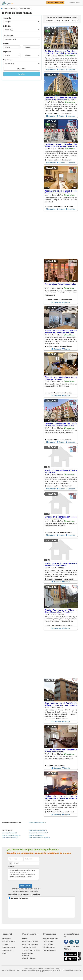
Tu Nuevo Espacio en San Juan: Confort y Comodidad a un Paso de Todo (61, 53)
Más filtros (22, 69)
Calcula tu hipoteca (49, 946)
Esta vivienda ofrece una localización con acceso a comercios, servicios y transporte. (61, 432)
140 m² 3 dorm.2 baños (61, 806)
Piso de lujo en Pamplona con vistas (60, 284)
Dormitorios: (8, 60)
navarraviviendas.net (20, 898)
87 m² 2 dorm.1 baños (61, 294)
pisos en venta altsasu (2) (37, 835)
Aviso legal (5, 943)
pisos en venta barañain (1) (10, 838)
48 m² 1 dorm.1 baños (61, 201)
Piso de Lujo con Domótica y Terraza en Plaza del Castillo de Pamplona (61, 332)
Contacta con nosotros (9, 941)
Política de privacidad (8, 946)
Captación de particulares (30, 941)
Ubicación (70, 70)
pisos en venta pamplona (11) (38, 831)
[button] (25, 9)
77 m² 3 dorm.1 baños (61, 387)
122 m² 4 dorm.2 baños (61, 154)
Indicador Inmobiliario (50, 949)
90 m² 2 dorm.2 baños (61, 341)
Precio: (6, 44)
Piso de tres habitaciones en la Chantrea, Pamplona (61, 378)
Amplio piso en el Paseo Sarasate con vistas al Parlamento (61, 564)
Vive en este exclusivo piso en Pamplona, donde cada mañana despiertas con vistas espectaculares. (61, 293)
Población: (7, 26)
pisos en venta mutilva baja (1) (11, 835)
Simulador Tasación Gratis (55, 3)
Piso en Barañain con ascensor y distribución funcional (61, 751)
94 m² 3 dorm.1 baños (61, 527)
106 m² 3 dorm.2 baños (61, 620)
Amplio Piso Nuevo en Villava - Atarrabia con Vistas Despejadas (61, 611)
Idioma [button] (4, 951)
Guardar (61, 70)
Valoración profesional (29, 946)
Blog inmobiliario (48, 941)
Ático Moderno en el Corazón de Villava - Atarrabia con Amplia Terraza (61, 705)
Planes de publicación (29, 956)
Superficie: (7, 52)
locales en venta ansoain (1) (37, 823)
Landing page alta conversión (28, 952)
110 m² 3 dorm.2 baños (61, 61)
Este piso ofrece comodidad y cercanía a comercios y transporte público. (61, 525)
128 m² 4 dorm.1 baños (61, 573)
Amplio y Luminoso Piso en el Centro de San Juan (61, 471)
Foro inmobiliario (48, 943)
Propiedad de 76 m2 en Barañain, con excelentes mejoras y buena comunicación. (61, 758)
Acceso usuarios (74, 3)
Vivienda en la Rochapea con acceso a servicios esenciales (61, 518)
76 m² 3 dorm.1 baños (61, 760)
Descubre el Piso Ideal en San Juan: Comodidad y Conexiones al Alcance (61, 99)
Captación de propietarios (30, 943)
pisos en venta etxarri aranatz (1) (39, 833)
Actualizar (22, 74)
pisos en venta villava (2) (9, 833)
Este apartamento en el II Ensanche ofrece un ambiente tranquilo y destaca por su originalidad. (61, 200)
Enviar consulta (25, 886)
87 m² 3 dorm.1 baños (61, 434)
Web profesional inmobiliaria (31, 949)
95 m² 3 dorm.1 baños (61, 480)
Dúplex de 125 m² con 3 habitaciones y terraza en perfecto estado (61, 798)
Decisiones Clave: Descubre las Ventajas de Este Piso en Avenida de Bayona (61, 146)
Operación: (7, 18)
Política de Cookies (7, 949)
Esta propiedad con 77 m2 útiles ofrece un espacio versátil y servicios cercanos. (61, 385)
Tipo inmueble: (9, 36)
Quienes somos (6, 938)
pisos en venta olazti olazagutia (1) (39, 838)
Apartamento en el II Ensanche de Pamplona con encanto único (61, 192)
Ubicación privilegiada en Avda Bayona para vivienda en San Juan (61, 425)
